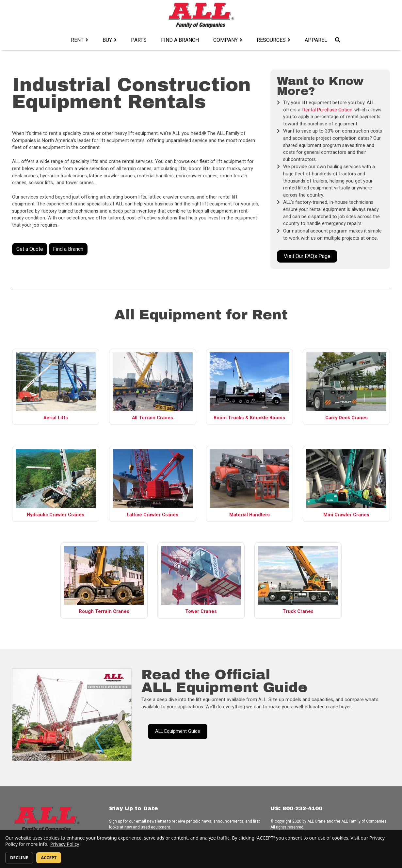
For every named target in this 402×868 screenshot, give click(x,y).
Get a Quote (30, 249)
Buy (107, 40)
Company (225, 40)
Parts (139, 40)
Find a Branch (180, 40)
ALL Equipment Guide (178, 731)
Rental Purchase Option (327, 110)
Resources (271, 40)
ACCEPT (49, 858)
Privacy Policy (65, 844)
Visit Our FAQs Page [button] (307, 256)
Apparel (316, 40)
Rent (77, 40)
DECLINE (19, 858)
